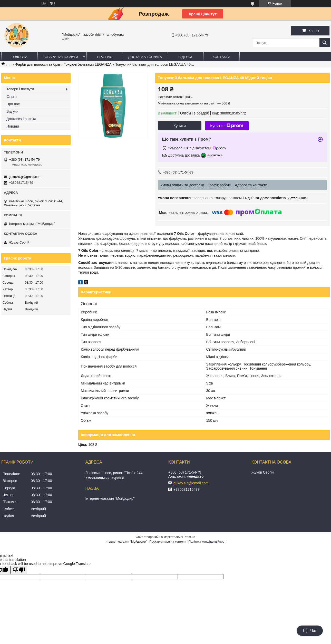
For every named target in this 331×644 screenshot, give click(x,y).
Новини (13, 126)
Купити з (227, 126)
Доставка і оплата (145, 57)
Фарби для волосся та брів (38, 64)
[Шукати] (325, 43)
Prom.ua (189, 537)
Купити (180, 126)
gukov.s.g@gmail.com (25, 177)
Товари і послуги (20, 89)
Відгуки (185, 57)
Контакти (221, 57)
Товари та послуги (60, 57)
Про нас (105, 57)
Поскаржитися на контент (168, 542)
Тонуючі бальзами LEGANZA (87, 64)
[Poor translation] (19, 570)
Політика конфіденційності (207, 542)
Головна (20, 57)
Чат (310, 631)
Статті (12, 97)
